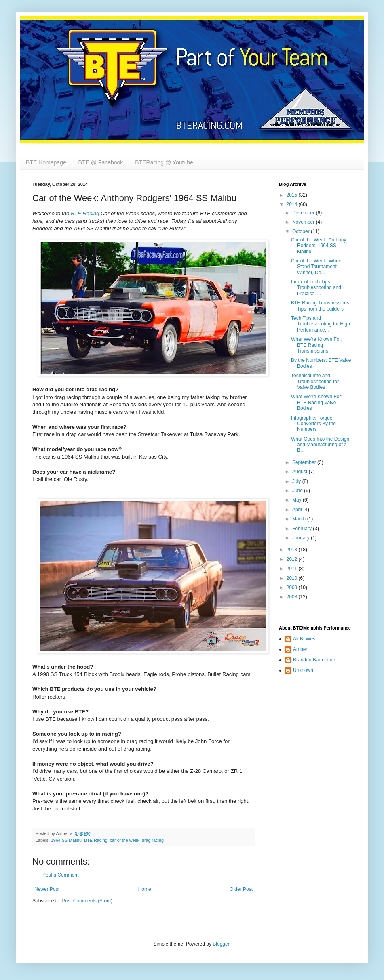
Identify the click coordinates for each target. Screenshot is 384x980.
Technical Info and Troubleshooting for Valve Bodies (315, 381)
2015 (293, 195)
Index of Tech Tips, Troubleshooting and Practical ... (316, 288)
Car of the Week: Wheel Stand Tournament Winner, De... (317, 267)
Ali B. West (305, 639)
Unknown (303, 670)
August (301, 472)
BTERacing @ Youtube (164, 162)
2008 (293, 597)
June (298, 491)
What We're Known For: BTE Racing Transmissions (317, 345)
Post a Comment (60, 875)
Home (145, 889)
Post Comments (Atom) (87, 901)
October (302, 231)
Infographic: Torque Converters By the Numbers (313, 424)
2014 (293, 204)
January (302, 538)
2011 (293, 569)
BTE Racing (85, 213)
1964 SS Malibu (66, 840)
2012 (293, 559)
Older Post (241, 889)
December (304, 213)
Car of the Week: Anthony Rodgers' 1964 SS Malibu (319, 246)
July (297, 481)
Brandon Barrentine (314, 660)
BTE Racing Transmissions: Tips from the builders (321, 306)
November (304, 222)
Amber (300, 649)
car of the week (125, 840)
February (303, 529)
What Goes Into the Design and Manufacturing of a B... (320, 445)
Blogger (221, 944)
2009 (293, 588)
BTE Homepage (46, 162)
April (298, 510)
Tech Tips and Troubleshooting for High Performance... (321, 324)
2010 (293, 578)
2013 (293, 550)
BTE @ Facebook (101, 162)
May (297, 500)
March (300, 519)
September (305, 462)
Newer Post (47, 889)
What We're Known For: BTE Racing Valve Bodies (317, 402)
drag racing (153, 840)
